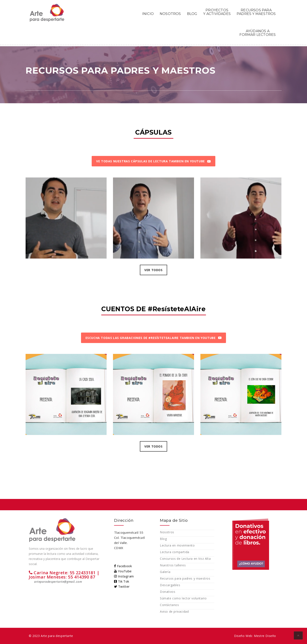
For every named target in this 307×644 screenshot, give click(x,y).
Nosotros (167, 532)
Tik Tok (122, 581)
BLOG (192, 14)
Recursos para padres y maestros (185, 578)
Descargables (170, 585)
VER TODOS (153, 270)
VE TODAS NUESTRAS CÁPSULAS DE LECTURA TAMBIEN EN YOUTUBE (153, 161)
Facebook (123, 566)
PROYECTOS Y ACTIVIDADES (217, 12)
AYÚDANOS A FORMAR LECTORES (258, 33)
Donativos (168, 592)
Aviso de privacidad (174, 611)
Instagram (124, 576)
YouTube (123, 571)
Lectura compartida (175, 552)
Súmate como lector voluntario (183, 598)
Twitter (122, 586)
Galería (165, 572)
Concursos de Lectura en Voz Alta (185, 559)
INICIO (148, 14)
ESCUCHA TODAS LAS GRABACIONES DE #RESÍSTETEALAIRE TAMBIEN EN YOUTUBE (154, 338)
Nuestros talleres (173, 565)
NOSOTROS (170, 14)
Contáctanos (169, 605)
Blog (163, 539)
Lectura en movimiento (177, 545)
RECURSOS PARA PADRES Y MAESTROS (256, 12)
